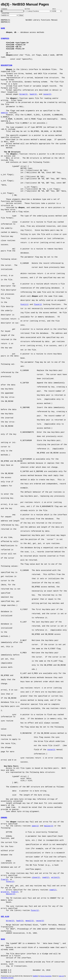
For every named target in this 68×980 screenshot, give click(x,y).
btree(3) (24, 94)
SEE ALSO (5, 917)
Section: (28, 9)
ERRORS (4, 818)
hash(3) (33, 94)
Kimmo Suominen (46, 976)
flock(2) (38, 305)
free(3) (4, 880)
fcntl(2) (25, 305)
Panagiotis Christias (7, 978)
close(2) (36, 878)
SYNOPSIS (5, 39)
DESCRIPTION (7, 65)
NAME (3, 28)
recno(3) (47, 94)
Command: (5, 9)
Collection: (5, 13)
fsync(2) (10, 882)
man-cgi (61, 976)
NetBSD (35, 976)
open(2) (4, 113)
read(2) (46, 878)
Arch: (55, 9)
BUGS (3, 939)
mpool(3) (30, 921)
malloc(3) (49, 826)
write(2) (55, 878)
